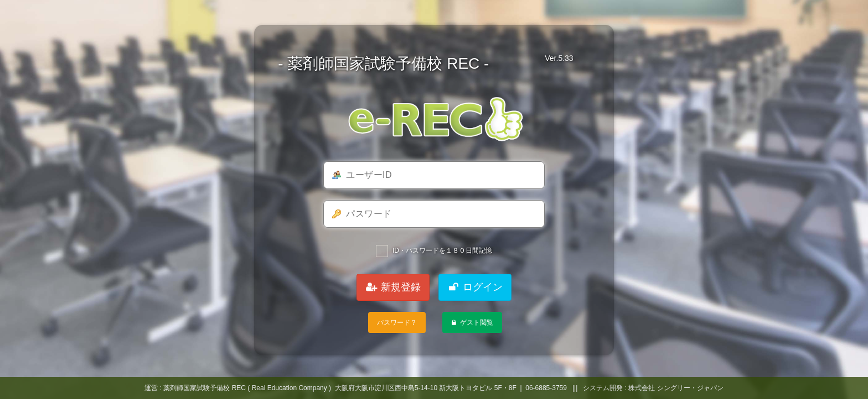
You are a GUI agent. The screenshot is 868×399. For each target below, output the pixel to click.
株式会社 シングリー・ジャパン (676, 388)
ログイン (475, 287)
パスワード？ (397, 323)
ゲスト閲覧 (471, 323)
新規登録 (393, 287)
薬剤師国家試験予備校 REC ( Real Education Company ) (247, 388)
